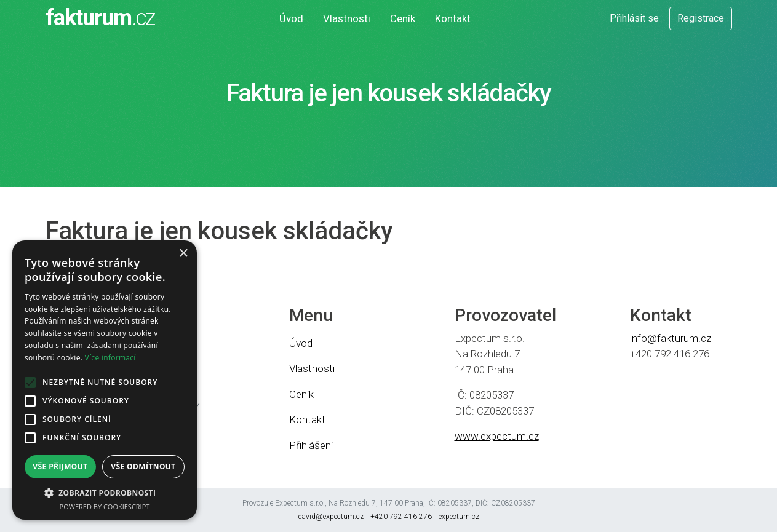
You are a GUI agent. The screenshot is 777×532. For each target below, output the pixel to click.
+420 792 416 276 (401, 517)
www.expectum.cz (497, 436)
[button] (105, 493)
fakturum (100, 18)
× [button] (183, 254)
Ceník (403, 18)
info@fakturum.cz (671, 338)
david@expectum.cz (331, 517)
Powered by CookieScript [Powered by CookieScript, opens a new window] (105, 506)
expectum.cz (459, 517)
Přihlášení (311, 445)
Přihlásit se (634, 18)
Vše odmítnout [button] (143, 466)
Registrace (701, 18)
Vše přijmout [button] (60, 466)
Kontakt (453, 18)
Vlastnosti (347, 18)
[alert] (105, 380)
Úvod (291, 18)
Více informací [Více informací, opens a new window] (110, 358)
